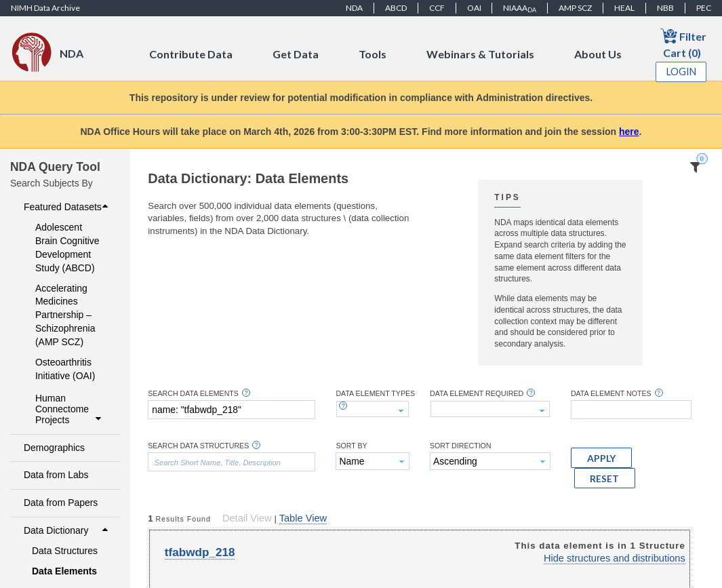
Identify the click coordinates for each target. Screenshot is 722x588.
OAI (474, 8)
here (629, 132)
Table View (303, 518)
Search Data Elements (193, 394)
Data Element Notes (611, 394)
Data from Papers (61, 503)
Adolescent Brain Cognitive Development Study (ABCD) (67, 248)
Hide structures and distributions (615, 558)
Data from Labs (56, 475)
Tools (373, 54)
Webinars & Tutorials (480, 54)
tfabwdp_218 (200, 552)
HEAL (624, 8)
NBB (665, 8)
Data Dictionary (67, 530)
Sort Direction (461, 446)
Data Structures (65, 551)
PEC (704, 8)
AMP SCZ (575, 8)
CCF (437, 8)
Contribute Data (191, 54)
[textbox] (232, 410)
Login (681, 72)
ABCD (396, 8)
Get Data (296, 54)
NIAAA (520, 8)
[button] (601, 458)
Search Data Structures (198, 446)
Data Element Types (375, 394)
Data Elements (64, 571)
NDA (354, 8)
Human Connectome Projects (70, 409)
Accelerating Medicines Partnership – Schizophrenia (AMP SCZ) (65, 315)
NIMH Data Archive (45, 8)
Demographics (54, 448)
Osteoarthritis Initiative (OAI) (65, 369)
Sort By (351, 446)
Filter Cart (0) (683, 43)
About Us (598, 54)
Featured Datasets (67, 207)
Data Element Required (477, 394)
